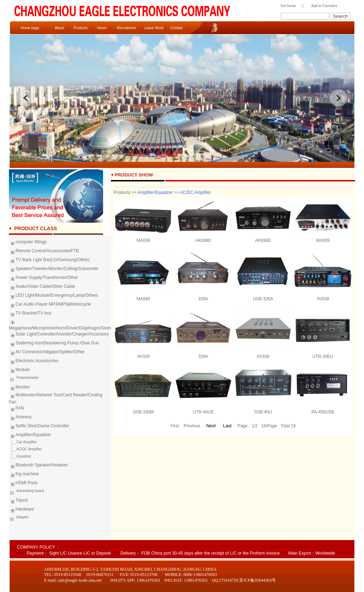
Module (19, 371)
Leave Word (154, 28)
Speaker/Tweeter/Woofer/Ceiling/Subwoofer (54, 270)
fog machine (24, 475)
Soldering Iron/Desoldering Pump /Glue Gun (54, 344)
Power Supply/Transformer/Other (44, 279)
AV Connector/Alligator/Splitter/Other (47, 353)
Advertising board (30, 491)
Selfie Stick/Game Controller (39, 427)
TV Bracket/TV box (30, 314)
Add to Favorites (324, 6)
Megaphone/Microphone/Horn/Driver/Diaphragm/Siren (60, 324)
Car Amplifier (23, 442)
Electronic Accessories (34, 362)
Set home (286, 6)
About (59, 28)
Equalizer (20, 456)
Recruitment (127, 28)
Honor (102, 28)
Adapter (22, 517)
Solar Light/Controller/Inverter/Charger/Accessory (59, 335)
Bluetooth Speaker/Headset (38, 466)
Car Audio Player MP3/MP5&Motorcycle (50, 305)
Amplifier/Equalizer (30, 436)
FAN (16, 409)
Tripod (18, 501)
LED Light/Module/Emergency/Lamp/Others (53, 296)
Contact (176, 28)
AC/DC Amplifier (25, 449)
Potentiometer (27, 378)
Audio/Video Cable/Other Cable (42, 287)
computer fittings (28, 243)
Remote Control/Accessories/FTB (44, 252)
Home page (30, 28)
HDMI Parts (23, 484)
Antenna (20, 418)
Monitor (19, 388)
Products (81, 28)
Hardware (22, 510)
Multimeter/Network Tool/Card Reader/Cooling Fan (56, 398)
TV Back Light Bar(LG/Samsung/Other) (49, 261)
